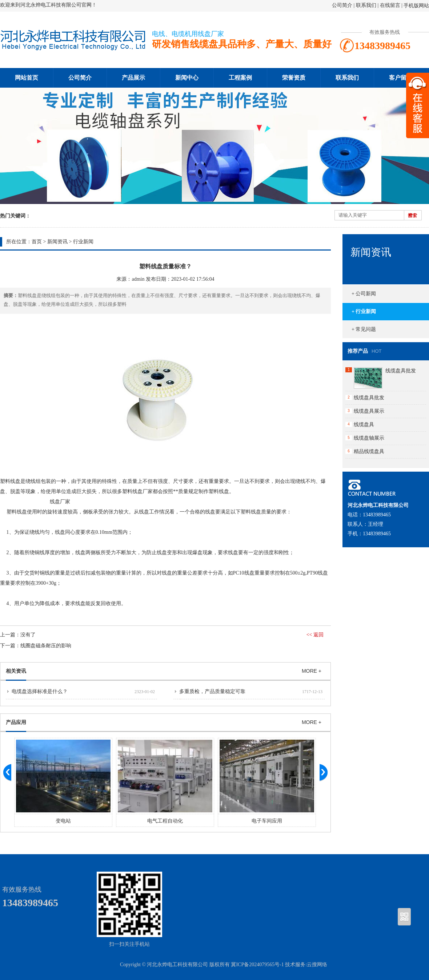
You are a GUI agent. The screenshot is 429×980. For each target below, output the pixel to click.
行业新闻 (83, 242)
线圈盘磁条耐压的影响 (46, 646)
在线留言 (390, 5)
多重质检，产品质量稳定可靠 (212, 691)
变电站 (63, 821)
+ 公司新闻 (364, 294)
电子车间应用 (267, 821)
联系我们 (366, 5)
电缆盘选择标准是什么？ (40, 691)
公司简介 (342, 5)
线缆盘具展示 (369, 411)
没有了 (28, 635)
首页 (37, 242)
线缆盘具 (364, 425)
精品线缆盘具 (369, 451)
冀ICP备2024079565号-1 (257, 965)
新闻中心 (187, 78)
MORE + (312, 671)
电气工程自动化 (165, 821)
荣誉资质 (294, 78)
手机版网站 (416, 6)
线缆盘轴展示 (369, 438)
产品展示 (133, 78)
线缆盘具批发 (401, 371)
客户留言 (401, 78)
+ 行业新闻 (364, 311)
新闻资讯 (57, 242)
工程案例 (240, 78)
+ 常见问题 (364, 329)
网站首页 (27, 78)
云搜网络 (317, 965)
